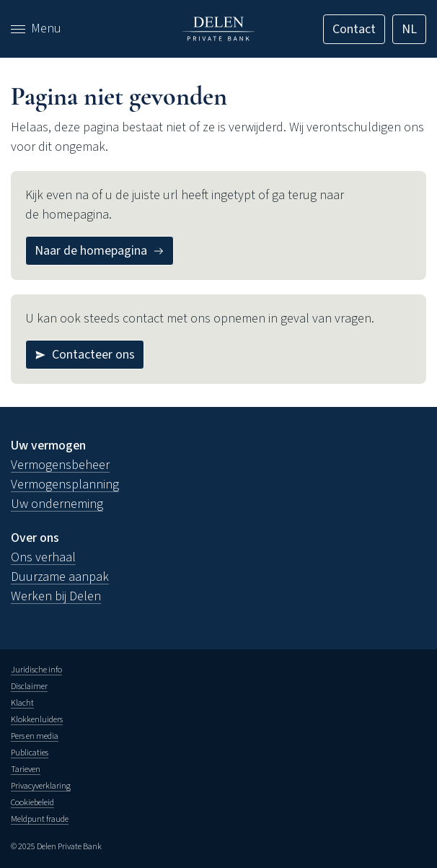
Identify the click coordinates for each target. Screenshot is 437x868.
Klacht (22, 703)
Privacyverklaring (41, 786)
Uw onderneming (57, 504)
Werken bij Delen (56, 596)
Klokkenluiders (37, 720)
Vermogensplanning (65, 485)
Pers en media (35, 736)
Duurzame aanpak (60, 577)
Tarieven (26, 770)
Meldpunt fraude (40, 819)
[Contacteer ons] (85, 355)
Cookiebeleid (32, 803)
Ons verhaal (43, 557)
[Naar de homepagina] (100, 251)
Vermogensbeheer (60, 465)
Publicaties (30, 753)
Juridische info (36, 670)
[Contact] (354, 29)
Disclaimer (29, 687)
